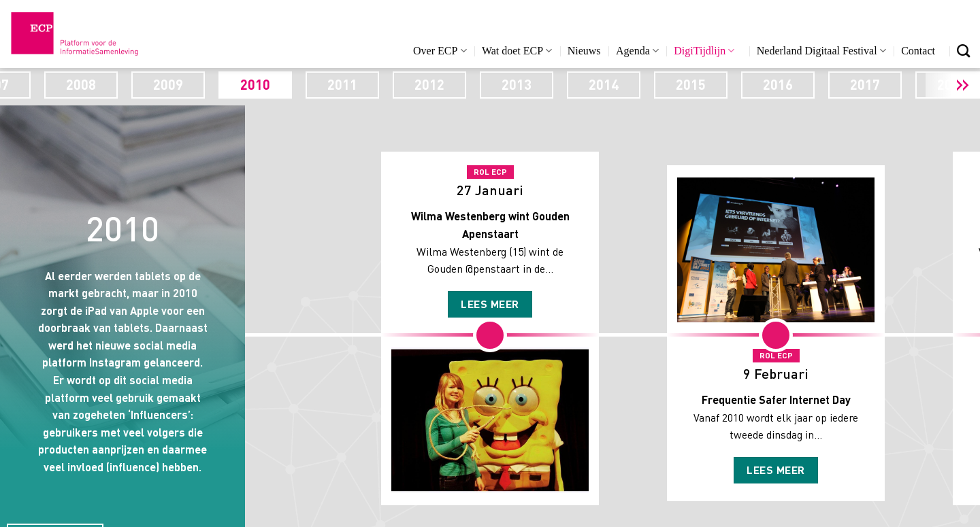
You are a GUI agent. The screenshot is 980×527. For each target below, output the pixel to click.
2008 (183, 84)
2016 (880, 84)
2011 (444, 84)
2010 (357, 84)
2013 (619, 84)
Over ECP (440, 51)
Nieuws (584, 51)
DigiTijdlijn (704, 51)
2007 (96, 84)
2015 (793, 84)
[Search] (963, 51)
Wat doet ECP (517, 51)
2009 (270, 84)
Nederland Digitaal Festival (821, 51)
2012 (532, 84)
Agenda (637, 51)
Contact (918, 51)
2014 (706, 84)
